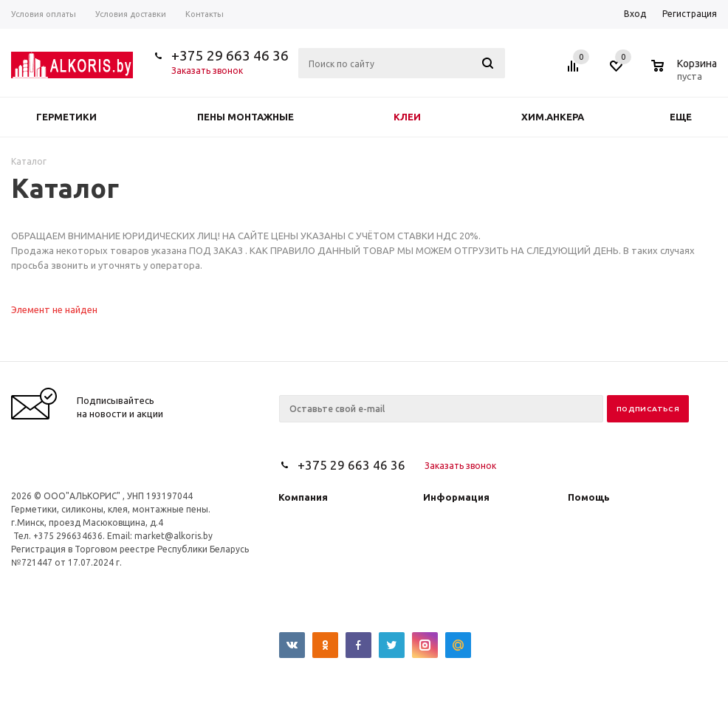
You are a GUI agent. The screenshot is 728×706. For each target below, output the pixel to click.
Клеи (407, 117)
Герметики (66, 117)
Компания (303, 497)
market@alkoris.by (174, 536)
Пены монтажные (245, 117)
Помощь (589, 497)
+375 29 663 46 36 (230, 55)
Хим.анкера (553, 117)
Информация (456, 497)
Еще (688, 117)
